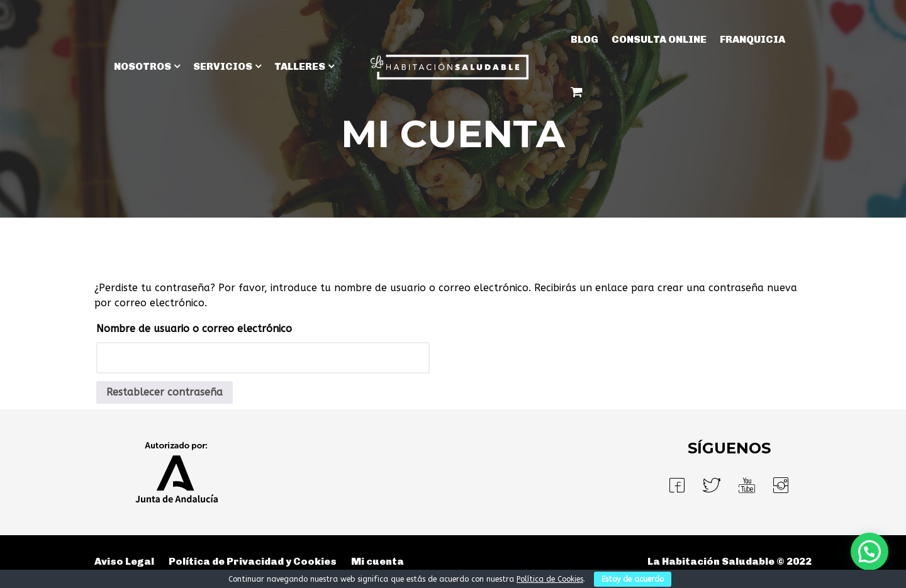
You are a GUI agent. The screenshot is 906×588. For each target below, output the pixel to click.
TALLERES (300, 66)
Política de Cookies (550, 579)
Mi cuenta (377, 561)
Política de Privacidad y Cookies (253, 561)
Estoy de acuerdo (633, 579)
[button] (870, 552)
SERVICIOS (223, 66)
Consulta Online (659, 39)
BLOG (584, 39)
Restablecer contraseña (165, 392)
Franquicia (752, 39)
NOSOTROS (143, 66)
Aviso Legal (124, 561)
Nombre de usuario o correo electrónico (194, 329)
